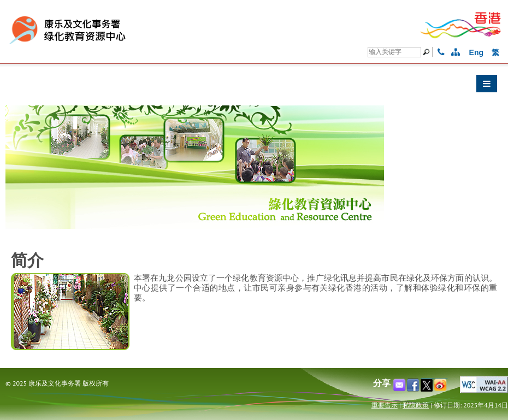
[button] (254, 86)
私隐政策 (416, 405)
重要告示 (385, 405)
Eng (476, 52)
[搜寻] (394, 52)
